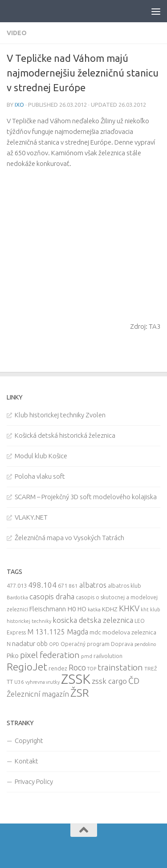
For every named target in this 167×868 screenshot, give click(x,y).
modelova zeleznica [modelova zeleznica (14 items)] (129, 632)
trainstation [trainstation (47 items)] (120, 667)
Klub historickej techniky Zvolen (60, 415)
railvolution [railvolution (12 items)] (108, 656)
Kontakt (26, 761)
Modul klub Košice (41, 456)
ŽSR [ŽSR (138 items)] (80, 693)
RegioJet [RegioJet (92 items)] (27, 667)
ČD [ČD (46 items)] (134, 681)
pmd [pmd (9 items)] (87, 656)
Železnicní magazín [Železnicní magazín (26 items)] (38, 694)
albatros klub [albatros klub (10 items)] (124, 586)
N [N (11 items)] (9, 644)
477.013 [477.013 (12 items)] (17, 585)
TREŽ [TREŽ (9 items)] (151, 668)
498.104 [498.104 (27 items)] (42, 585)
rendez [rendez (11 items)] (58, 668)
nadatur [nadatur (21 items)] (24, 643)
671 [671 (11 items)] (63, 585)
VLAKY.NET (31, 517)
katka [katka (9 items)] (94, 609)
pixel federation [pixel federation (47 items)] (50, 655)
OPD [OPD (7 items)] (54, 644)
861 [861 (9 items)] (73, 586)
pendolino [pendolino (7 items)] (145, 644)
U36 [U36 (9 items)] (19, 682)
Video (17, 33)
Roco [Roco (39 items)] (77, 668)
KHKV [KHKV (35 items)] (129, 608)
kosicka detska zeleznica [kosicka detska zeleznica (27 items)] (93, 620)
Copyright (29, 741)
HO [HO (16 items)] (82, 609)
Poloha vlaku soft (40, 476)
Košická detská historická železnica (65, 435)
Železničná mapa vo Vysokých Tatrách (69, 538)
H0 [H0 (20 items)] (72, 609)
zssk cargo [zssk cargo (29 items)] (109, 681)
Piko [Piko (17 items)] (13, 656)
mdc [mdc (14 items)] (95, 632)
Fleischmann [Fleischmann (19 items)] (48, 609)
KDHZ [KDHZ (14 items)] (110, 609)
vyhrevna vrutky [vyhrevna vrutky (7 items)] (43, 682)
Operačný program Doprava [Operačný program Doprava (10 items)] (97, 644)
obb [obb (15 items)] (42, 644)
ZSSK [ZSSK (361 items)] (76, 679)
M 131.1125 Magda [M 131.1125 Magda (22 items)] (58, 632)
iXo (19, 105)
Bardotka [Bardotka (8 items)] (17, 598)
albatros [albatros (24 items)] (93, 585)
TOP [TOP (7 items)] (92, 669)
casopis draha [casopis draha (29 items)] (52, 596)
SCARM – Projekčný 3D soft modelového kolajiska (86, 497)
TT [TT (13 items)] (10, 682)
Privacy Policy (34, 781)
